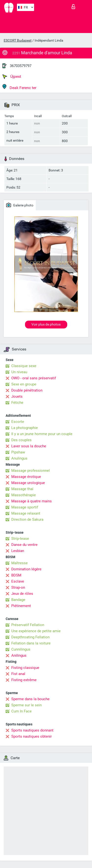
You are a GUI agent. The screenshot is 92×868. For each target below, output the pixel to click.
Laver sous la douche (29, 446)
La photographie (25, 428)
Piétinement (21, 606)
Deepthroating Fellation (30, 637)
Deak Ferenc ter (19, 87)
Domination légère (26, 569)
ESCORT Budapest (18, 40)
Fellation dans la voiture (31, 643)
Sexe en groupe (24, 384)
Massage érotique (26, 477)
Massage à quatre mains (32, 501)
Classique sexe (24, 366)
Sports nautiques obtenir (32, 736)
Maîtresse (20, 563)
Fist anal (18, 674)
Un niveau (19, 372)
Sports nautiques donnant (32, 730)
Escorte (18, 422)
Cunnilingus (21, 649)
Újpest (12, 77)
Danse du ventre (24, 545)
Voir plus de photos (46, 324)
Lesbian (18, 551)
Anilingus (19, 655)
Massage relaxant (26, 513)
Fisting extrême (24, 680)
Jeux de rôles (22, 594)
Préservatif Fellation (28, 625)
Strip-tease (20, 539)
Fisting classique (25, 668)
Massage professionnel (31, 471)
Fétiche (17, 403)
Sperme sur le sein (26, 705)
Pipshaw (18, 452)
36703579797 (21, 66)
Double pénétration (27, 390)
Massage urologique (28, 483)
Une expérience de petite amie (36, 631)
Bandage (18, 600)
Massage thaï (22, 489)
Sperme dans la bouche (30, 699)
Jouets (17, 396)
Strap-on (18, 587)
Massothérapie (24, 495)
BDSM (16, 575)
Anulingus (19, 458)
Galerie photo (20, 205)
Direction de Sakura (27, 519)
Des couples (21, 440)
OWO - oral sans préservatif (34, 378)
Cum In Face (21, 711)
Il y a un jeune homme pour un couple (42, 434)
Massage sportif (25, 507)
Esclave (18, 581)
